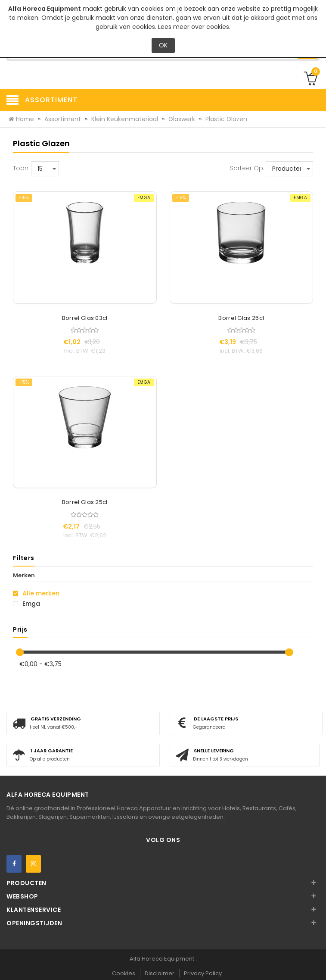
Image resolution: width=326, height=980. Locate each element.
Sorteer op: (247, 168)
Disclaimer (160, 973)
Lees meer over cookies (194, 27)
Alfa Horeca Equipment (163, 959)
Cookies (124, 973)
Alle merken (36, 593)
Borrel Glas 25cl (241, 318)
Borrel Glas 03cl (85, 318)
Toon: (21, 168)
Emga (26, 604)
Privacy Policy (203, 973)
